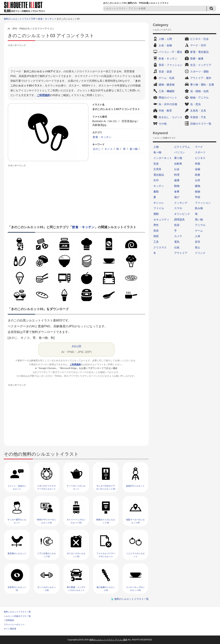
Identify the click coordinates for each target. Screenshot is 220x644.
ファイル (159, 208)
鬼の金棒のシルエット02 (106, 589)
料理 (177, 175)
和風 (198, 164)
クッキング (181, 203)
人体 (198, 236)
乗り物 (178, 158)
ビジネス (200, 158)
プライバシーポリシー (14, 625)
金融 (198, 169)
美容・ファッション (171, 65)
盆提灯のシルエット (135, 486)
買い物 (199, 220)
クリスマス (160, 247)
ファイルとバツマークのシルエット (106, 555)
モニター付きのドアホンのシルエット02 (106, 487)
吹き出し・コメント (171, 117)
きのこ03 (76, 346)
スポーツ (200, 152)
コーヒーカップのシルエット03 (135, 589)
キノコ (108, 149)
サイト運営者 (10, 629)
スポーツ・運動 (199, 72)
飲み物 (199, 208)
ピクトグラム (182, 147)
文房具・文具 (198, 111)
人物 (156, 147)
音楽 (156, 164)
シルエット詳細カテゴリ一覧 (17, 616)
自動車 (178, 164)
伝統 (177, 247)
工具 (156, 242)
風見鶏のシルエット (17, 553)
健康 (177, 180)
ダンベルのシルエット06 (47, 589)
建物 (198, 186)
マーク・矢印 (198, 45)
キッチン (159, 186)
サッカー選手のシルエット (17, 521)
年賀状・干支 (198, 117)
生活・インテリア (201, 65)
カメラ (178, 236)
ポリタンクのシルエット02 (76, 555)
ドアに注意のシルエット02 (47, 555)
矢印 (156, 180)
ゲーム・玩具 (167, 78)
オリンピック (182, 214)
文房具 (157, 169)
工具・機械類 (167, 91)
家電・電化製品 (199, 52)
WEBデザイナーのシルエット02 (46, 521)
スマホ (178, 208)
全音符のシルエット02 (17, 589)
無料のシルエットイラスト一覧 (132, 599)
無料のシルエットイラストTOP (20, 19)
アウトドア (181, 253)
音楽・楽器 (165, 72)
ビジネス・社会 (199, 39)
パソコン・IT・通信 (170, 52)
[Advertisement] (76, 56)
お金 (177, 169)
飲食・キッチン (46, 19)
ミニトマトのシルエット (135, 555)
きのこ (97, 149)
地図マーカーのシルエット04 (135, 521)
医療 (198, 175)
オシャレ (159, 203)
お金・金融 (165, 45)
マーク (199, 147)
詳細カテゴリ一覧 (201, 124)
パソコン (179, 152)
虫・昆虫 (195, 104)
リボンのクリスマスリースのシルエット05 (47, 489)
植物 (198, 192)
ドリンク (200, 253)
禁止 (198, 247)
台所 (198, 180)
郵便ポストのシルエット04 (106, 521)
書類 (156, 192)
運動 (156, 214)
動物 (177, 186)
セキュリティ (161, 220)
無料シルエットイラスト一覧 (17, 612)
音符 (198, 242)
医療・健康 (197, 59)
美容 (156, 231)
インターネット (163, 158)
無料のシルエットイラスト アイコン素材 (108, 640)
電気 (177, 242)
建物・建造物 (167, 85)
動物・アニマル (199, 98)
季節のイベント (168, 98)
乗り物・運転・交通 (202, 85)
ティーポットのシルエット (76, 487)
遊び (177, 197)
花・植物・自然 (199, 91)
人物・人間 (165, 39)
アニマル (200, 225)
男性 (156, 225)
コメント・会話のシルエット (17, 487)
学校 (198, 197)
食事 (177, 192)
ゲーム (199, 231)
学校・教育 (165, 111)
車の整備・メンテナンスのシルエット (76, 589)
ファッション (203, 203)
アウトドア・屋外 (201, 78)
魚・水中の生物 (168, 104)
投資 (177, 225)
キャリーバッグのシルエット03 (76, 521)
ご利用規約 (43, 95)
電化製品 (159, 175)
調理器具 (179, 220)
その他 (163, 124)
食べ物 (134, 149)
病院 (156, 236)
